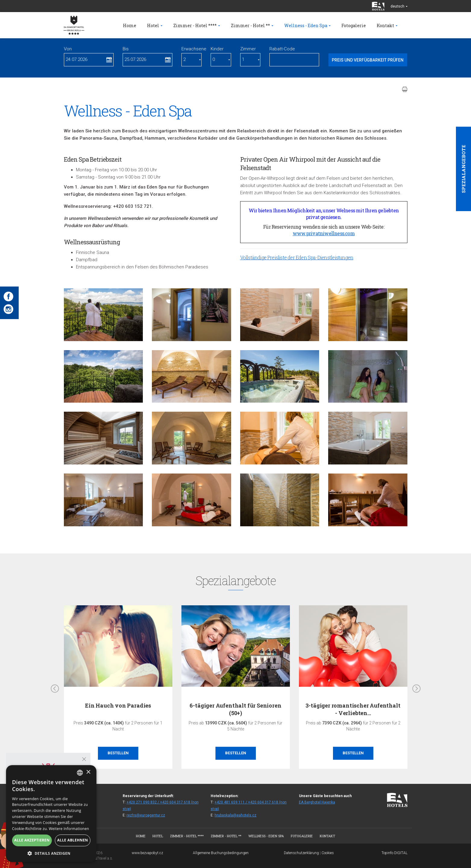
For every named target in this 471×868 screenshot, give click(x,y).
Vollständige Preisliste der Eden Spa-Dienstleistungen (297, 257)
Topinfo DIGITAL (394, 853)
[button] (51, 853)
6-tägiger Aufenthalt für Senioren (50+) (235, 709)
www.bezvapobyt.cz (147, 853)
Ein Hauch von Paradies (118, 705)
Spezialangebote (463, 169)
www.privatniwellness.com (324, 233)
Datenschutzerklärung (301, 853)
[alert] (51, 814)
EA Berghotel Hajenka (317, 802)
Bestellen (118, 753)
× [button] (88, 772)
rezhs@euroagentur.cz (146, 815)
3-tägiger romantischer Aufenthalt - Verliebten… (353, 709)
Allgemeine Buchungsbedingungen (221, 853)
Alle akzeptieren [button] (32, 840)
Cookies (328, 853)
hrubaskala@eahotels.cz (235, 815)
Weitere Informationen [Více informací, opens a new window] (69, 829)
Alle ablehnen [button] (73, 840)
